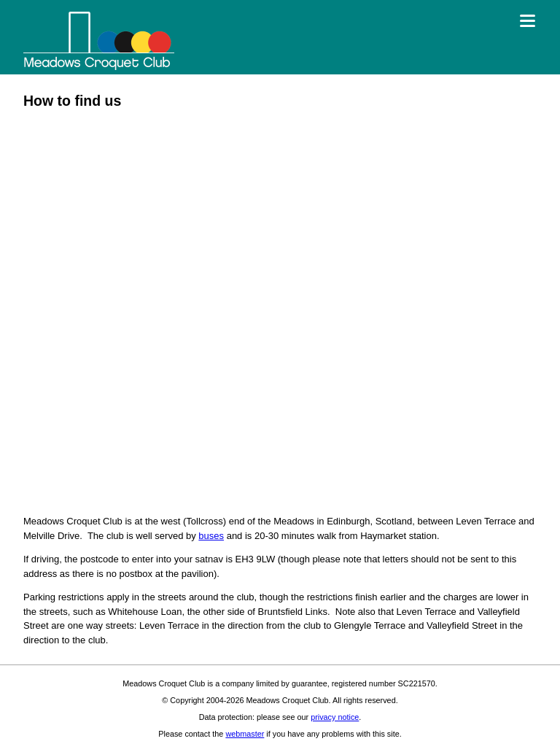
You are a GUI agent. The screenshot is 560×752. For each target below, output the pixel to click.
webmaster (245, 734)
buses (211, 536)
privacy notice (335, 717)
